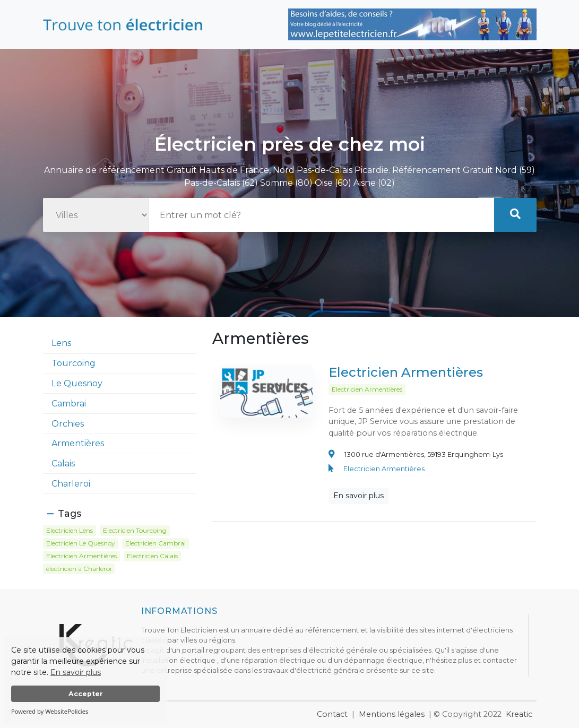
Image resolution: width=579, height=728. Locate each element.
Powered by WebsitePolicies (50, 711)
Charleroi (71, 484)
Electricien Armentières (406, 376)
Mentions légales (392, 714)
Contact (332, 714)
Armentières (78, 443)
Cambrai (69, 404)
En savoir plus (76, 672)
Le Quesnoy (77, 383)
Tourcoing (74, 363)
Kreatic (519, 714)
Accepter (86, 694)
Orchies (68, 424)
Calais (63, 463)
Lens (61, 343)
